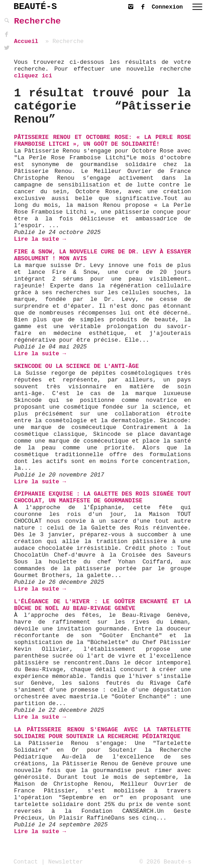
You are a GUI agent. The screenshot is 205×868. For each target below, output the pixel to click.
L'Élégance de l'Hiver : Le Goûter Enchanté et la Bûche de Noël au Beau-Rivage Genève (102, 605)
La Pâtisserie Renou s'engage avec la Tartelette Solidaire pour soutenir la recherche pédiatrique (102, 733)
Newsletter (66, 862)
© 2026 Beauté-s (165, 862)
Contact (26, 862)
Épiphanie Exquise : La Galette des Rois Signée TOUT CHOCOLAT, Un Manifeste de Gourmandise (102, 497)
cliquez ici (33, 76)
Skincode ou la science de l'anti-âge (76, 366)
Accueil (26, 41)
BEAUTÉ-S (35, 7)
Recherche (37, 21)
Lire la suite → (40, 239)
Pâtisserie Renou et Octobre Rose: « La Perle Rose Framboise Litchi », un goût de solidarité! (102, 141)
